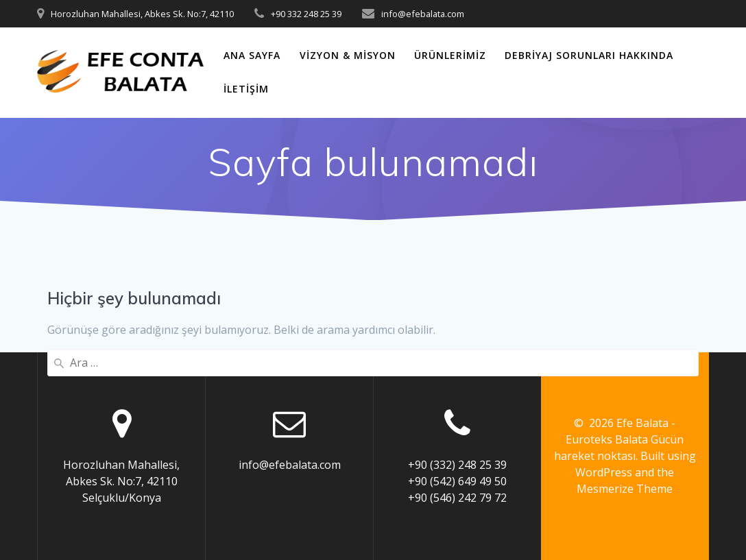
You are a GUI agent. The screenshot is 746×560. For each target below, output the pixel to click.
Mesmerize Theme (625, 489)
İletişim (246, 89)
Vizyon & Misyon (348, 55)
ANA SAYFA (252, 55)
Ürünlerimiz (450, 55)
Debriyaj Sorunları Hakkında (589, 55)
